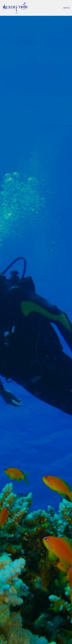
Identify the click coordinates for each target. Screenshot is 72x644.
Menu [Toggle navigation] (67, 8)
